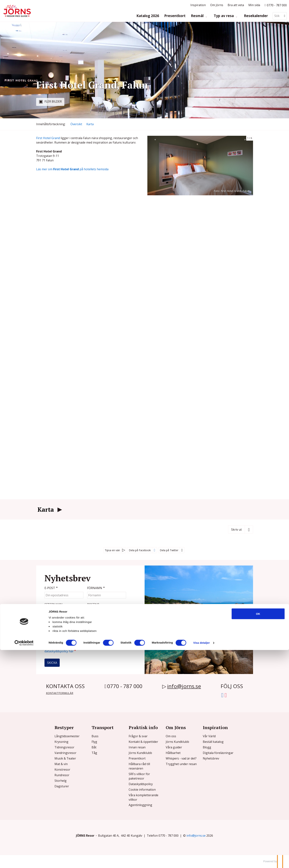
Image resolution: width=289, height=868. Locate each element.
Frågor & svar (138, 736)
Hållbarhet (173, 753)
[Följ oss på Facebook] (222, 694)
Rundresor (62, 775)
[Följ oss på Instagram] (226, 694)
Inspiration (198, 5)
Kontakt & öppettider (143, 742)
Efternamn (54, 605)
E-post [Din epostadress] (51, 588)
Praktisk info (143, 727)
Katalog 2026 (148, 16)
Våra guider (174, 747)
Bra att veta (236, 5)
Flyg (94, 742)
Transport (103, 727)
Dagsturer (62, 786)
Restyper (64, 727)
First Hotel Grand (48, 138)
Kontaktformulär (60, 693)
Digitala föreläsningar (218, 753)
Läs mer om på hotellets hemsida (72, 169)
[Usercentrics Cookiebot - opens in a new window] (24, 861)
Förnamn (96, 588)
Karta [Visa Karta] (90, 124)
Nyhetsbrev (211, 758)
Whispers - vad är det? (181, 758)
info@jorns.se (184, 686)
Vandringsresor (65, 753)
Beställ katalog (213, 742)
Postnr (93, 605)
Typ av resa (224, 16)
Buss (95, 736)
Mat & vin (61, 764)
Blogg (207, 747)
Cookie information (142, 790)
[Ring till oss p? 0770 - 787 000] (276, 5)
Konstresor (62, 770)
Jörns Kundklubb (140, 753)
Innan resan (137, 747)
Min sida (254, 5)
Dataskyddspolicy (141, 784)
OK (258, 832)
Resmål (198, 16)
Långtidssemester (67, 736)
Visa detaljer (201, 861)
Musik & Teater (65, 758)
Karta (46, 509)
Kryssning (61, 742)
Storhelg (61, 781)
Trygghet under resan (181, 764)
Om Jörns (217, 5)
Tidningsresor (64, 747)
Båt (94, 747)
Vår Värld (209, 736)
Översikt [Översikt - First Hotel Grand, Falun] (76, 124)
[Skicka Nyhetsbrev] (52, 663)
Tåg (94, 753)
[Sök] (277, 16)
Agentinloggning (140, 805)
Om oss (171, 736)
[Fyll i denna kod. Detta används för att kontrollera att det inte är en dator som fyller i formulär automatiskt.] (62, 625)
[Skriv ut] (240, 529)
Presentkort (175, 16)
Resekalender (256, 16)
